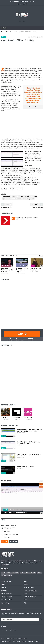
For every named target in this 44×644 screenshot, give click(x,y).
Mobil (18, 196)
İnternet (4, 575)
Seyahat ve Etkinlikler (30, 597)
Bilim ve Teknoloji (6, 581)
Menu (5, 28)
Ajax (22, 196)
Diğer (25, 603)
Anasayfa (4, 32)
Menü (35, 196)
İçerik (22, 573)
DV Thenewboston (17, 199)
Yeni (33, 199)
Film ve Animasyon (7, 266)
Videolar (10, 32)
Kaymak (27, 196)
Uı (32, 196)
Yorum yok (7, 537)
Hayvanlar (4, 591)
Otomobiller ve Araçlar (22, 265)
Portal (4, 573)
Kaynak (10, 575)
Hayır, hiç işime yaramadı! (11, 534)
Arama (19, 4)
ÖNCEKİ (6, 204)
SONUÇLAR (13, 541)
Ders (9, 199)
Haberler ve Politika (7, 597)
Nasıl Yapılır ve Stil (29, 587)
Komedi (26, 581)
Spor (25, 600)
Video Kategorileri (15, 1)
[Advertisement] (22, 125)
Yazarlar (32, 1)
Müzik (33, 266)
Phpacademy (27, 199)
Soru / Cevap (24, 1)
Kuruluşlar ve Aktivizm (7, 600)
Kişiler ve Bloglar (6, 603)
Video (9, 573)
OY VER (5, 541)
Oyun (25, 594)
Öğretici (4, 199)
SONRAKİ (37, 204)
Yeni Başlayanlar (7, 196)
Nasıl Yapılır (33, 573)
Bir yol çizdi (7, 531)
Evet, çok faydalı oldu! (10, 528)
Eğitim (15, 32)
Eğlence (3, 587)
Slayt (14, 196)
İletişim (25, 4)
